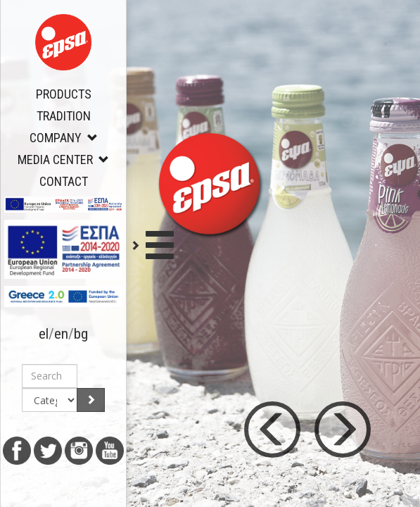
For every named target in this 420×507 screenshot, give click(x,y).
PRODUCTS (64, 94)
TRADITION (64, 116)
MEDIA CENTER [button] (63, 159)
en (61, 334)
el (44, 334)
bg (81, 334)
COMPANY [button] (64, 138)
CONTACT (64, 181)
